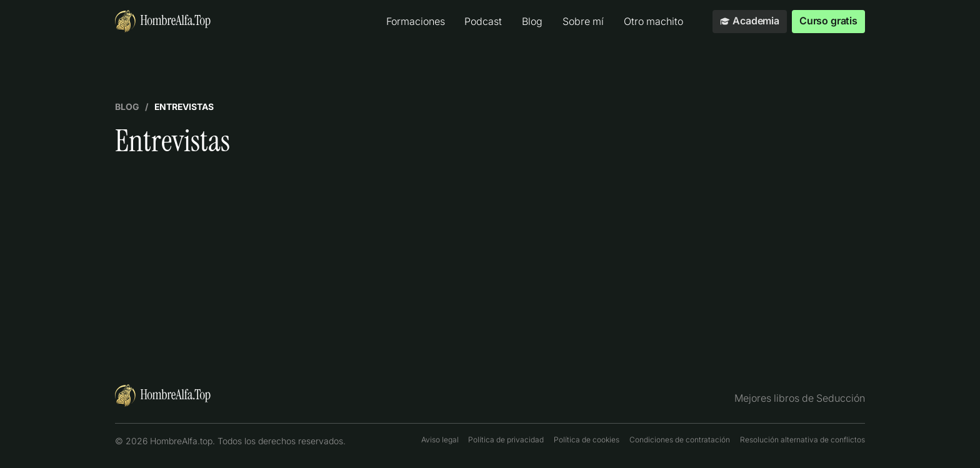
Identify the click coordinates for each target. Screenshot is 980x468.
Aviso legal (440, 440)
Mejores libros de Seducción (800, 398)
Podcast (483, 22)
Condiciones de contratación (680, 440)
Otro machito (653, 22)
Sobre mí (583, 22)
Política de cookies (587, 440)
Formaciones (416, 22)
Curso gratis (828, 21)
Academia (750, 21)
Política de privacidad (506, 440)
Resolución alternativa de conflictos (802, 440)
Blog (532, 22)
